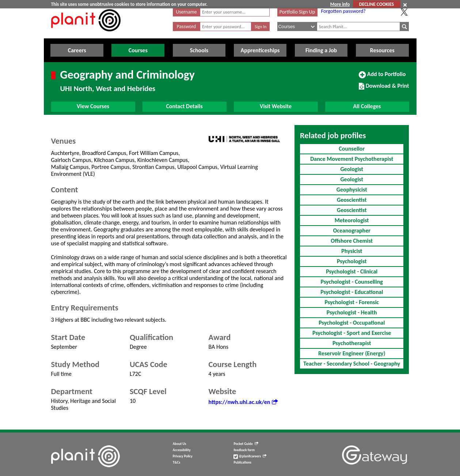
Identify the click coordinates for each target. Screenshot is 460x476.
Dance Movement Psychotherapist (352, 159)
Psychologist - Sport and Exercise (352, 333)
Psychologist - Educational (352, 292)
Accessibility (182, 450)
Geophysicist (352, 190)
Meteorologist (352, 220)
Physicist (352, 251)
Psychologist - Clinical (352, 271)
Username (187, 12)
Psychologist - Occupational (352, 323)
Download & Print (384, 89)
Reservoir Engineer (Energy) (352, 353)
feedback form (244, 450)
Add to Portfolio (382, 77)
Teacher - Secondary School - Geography (352, 364)
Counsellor (352, 149)
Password (186, 27)
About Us (180, 444)
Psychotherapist (352, 343)
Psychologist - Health (352, 312)
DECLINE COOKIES (377, 4)
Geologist (352, 169)
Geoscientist (352, 200)
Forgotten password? (343, 11)
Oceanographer (352, 231)
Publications (242, 462)
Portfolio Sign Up (297, 12)
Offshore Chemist (352, 241)
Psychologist (352, 261)
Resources (382, 50)
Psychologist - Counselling (352, 282)
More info (340, 4)
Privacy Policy (183, 456)
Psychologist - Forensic (352, 302)
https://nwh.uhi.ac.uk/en (243, 402)
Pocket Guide (246, 444)
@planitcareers (250, 456)
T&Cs (176, 462)
